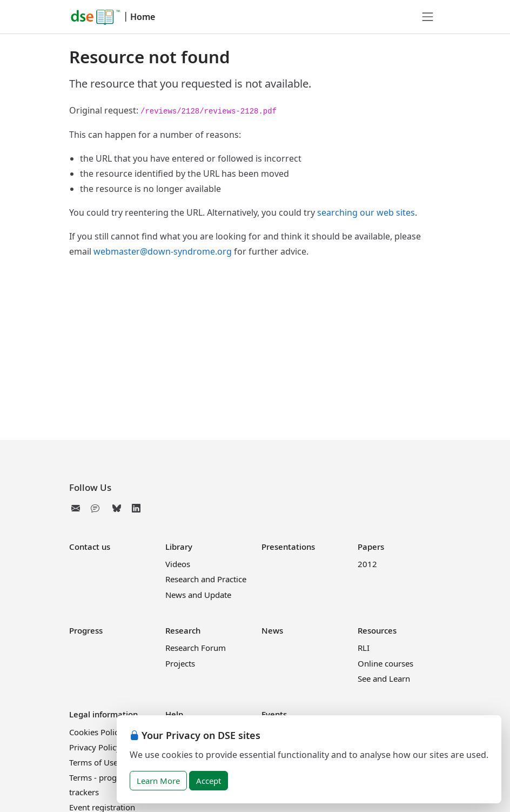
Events (274, 714)
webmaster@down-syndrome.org (163, 251)
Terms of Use (93, 762)
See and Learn (384, 678)
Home (143, 17)
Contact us (90, 547)
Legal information (103, 714)
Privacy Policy (95, 747)
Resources (377, 630)
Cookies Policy (96, 732)
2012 (367, 564)
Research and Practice (206, 579)
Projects (180, 663)
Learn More (158, 781)
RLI (364, 648)
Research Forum (196, 648)
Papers (371, 547)
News (272, 630)
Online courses (385, 663)
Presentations (288, 547)
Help (174, 714)
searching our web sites (366, 212)
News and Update (198, 595)
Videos (178, 564)
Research (183, 630)
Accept (209, 781)
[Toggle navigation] (428, 17)
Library (179, 547)
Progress (86, 630)
